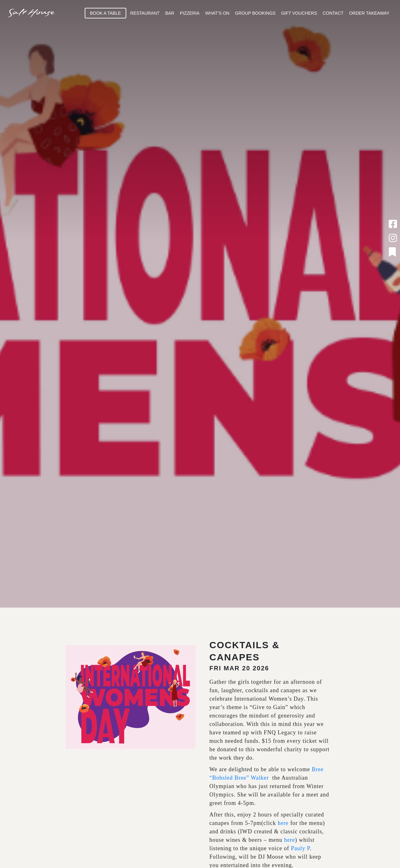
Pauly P (300, 848)
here (283, 823)
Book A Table (105, 13)
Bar (170, 13)
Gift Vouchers (299, 13)
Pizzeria (190, 13)
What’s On (217, 13)
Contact (333, 13)
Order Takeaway (369, 13)
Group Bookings (255, 13)
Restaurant (145, 13)
